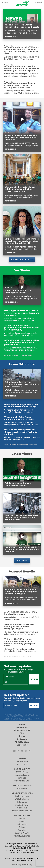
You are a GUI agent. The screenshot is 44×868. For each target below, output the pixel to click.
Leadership (22, 819)
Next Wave (22, 830)
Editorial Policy (27, 865)
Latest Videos (22, 454)
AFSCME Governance (22, 836)
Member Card (22, 808)
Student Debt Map (22, 796)
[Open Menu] (5, 3)
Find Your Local (22, 730)
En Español (22, 739)
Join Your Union (22, 762)
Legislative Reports (22, 775)
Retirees (22, 827)
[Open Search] (39, 2)
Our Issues (22, 778)
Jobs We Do (22, 824)
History (22, 821)
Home (22, 724)
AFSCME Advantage (22, 799)
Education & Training (22, 805)
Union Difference (22, 365)
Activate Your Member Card (22, 811)
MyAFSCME (22, 727)
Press (22, 736)
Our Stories (22, 271)
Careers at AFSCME (22, 833)
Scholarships (22, 802)
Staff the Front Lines (22, 781)
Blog (22, 733)
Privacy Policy (16, 865)
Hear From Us (22, 789)
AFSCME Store (22, 742)
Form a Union (22, 764)
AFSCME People (22, 772)
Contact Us (22, 745)
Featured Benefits (22, 573)
